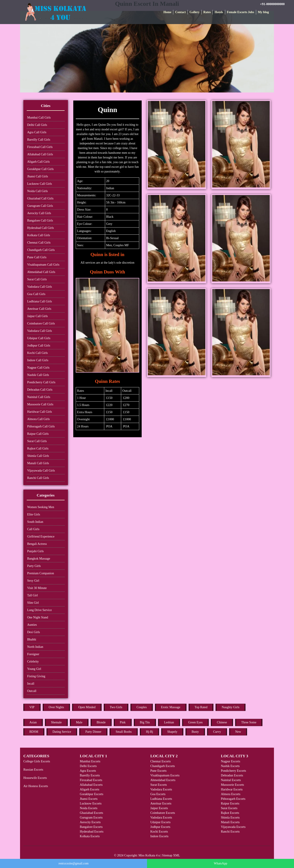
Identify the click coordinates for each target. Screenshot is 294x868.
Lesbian (169, 722)
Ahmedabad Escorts (163, 780)
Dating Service (62, 732)
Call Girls (33, 529)
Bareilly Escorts (90, 775)
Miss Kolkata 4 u (149, 855)
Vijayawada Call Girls (41, 471)
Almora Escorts (231, 794)
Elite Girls (34, 514)
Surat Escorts (159, 785)
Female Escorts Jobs (241, 12)
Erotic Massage (171, 707)
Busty (195, 732)
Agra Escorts (88, 771)
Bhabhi (32, 639)
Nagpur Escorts (231, 761)
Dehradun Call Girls (40, 390)
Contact (180, 12)
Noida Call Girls (38, 191)
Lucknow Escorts (91, 803)
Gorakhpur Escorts (91, 794)
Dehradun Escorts (232, 775)
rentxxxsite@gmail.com (74, 863)
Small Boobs (124, 732)
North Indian (35, 647)
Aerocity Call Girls (39, 213)
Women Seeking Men (41, 507)
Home (167, 12)
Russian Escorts (33, 770)
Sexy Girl (33, 581)
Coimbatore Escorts (163, 813)
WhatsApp (220, 863)
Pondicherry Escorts (234, 771)
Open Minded (87, 707)
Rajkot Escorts (230, 813)
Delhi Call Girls (37, 125)
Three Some (249, 722)
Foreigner (33, 654)
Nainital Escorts (231, 780)
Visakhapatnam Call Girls (43, 265)
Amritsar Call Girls (39, 309)
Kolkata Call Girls (39, 235)
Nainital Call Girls (39, 397)
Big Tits (145, 722)
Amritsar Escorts (161, 803)
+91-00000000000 (272, 4)
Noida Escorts (89, 808)
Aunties (32, 625)
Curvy (217, 732)
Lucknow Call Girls (40, 184)
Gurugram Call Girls (40, 206)
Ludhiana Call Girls (40, 301)
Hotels (219, 12)
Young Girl (34, 669)
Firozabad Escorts (91, 780)
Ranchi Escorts (230, 832)
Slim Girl (33, 603)
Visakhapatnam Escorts (165, 775)
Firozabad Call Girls (40, 147)
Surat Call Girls (37, 279)
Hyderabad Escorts (92, 832)
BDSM (34, 732)
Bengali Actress (37, 544)
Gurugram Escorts (91, 818)
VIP (32, 707)
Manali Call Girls (38, 463)
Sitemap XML (171, 855)
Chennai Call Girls (39, 243)
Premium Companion (41, 573)
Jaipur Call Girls (38, 316)
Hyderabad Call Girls (41, 228)
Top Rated (201, 707)
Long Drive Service (39, 610)
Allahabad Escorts (91, 785)
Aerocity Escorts (90, 822)
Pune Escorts (158, 771)
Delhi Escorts (88, 766)
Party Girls (34, 566)
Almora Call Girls (38, 419)
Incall (31, 684)
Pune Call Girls (37, 257)
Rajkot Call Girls (38, 448)
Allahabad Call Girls (40, 154)
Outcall (32, 691)
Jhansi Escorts (89, 799)
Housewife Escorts (35, 778)
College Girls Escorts (37, 761)
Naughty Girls (231, 707)
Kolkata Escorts (90, 836)
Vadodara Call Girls (40, 287)
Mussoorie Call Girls (40, 404)
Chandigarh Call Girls (41, 250)
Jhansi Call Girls (38, 176)
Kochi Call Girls (38, 353)
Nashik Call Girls (38, 375)
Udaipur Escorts (160, 822)
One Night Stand (38, 617)
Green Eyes (195, 722)
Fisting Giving (36, 676)
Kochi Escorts (159, 832)
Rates (207, 12)
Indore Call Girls (38, 360)
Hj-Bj (149, 732)
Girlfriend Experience (41, 537)
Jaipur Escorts (159, 808)
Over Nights (56, 707)
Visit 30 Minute (37, 588)
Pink (123, 722)
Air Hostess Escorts (36, 786)
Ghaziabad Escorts (91, 813)
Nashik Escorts (230, 766)
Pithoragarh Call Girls (41, 426)
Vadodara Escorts (161, 789)
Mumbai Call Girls (39, 118)
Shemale (56, 722)
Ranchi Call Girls (38, 478)
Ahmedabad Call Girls (41, 272)
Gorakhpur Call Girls (40, 169)
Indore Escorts (159, 836)
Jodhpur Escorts (160, 827)
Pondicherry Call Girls (41, 382)
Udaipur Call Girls (39, 338)
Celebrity (33, 662)
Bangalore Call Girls (40, 221)
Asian (33, 722)
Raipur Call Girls (38, 434)
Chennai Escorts (160, 761)
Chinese (222, 722)
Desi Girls (34, 632)
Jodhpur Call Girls (39, 346)
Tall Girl (33, 595)
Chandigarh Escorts (163, 766)
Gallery (195, 12)
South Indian (35, 522)
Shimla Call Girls (38, 456)
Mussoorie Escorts (233, 785)
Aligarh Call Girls (38, 162)
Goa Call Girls (36, 294)
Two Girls (116, 707)
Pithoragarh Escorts (233, 799)
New (238, 732)
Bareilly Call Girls (39, 140)
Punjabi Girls (35, 551)
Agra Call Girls (37, 132)
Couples (142, 707)
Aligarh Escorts (89, 789)
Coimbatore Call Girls (41, 323)
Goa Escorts (158, 794)
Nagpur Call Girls (38, 368)
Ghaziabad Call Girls (40, 198)
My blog (263, 12)
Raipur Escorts (230, 803)
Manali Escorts (230, 822)
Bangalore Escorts (91, 827)
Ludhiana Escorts (161, 799)
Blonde (101, 722)
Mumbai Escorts (90, 761)
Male (79, 722)
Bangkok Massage (39, 559)
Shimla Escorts (230, 818)
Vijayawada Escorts (233, 827)
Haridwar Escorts (232, 789)
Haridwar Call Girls (40, 412)
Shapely (172, 732)
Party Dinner (93, 732)
